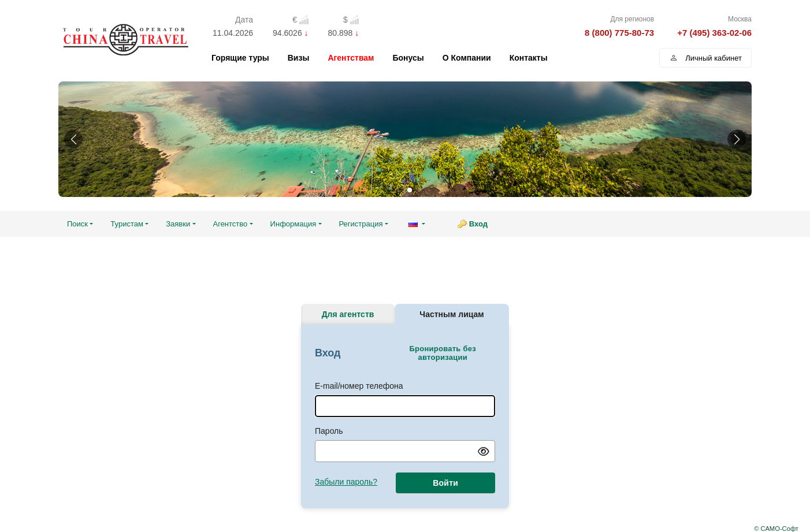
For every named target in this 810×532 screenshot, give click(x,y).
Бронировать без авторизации (442, 353)
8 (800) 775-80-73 (619, 33)
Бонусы (408, 58)
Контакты (529, 58)
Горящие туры (240, 58)
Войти (445, 483)
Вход (478, 224)
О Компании (467, 58)
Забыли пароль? (346, 482)
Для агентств (348, 314)
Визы (299, 58)
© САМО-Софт (776, 529)
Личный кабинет (705, 58)
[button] (73, 139)
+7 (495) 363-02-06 (714, 33)
